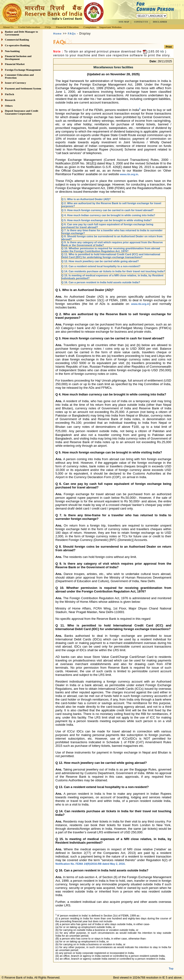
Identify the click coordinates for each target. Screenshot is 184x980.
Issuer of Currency (16, 83)
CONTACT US (141, 22)
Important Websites (111, 27)
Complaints (90, 27)
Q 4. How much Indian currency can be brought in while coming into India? (108, 215)
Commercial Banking (17, 40)
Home (57, 34)
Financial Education (67, 27)
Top (171, 968)
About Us (8, 27)
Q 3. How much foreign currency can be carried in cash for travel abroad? (107, 210)
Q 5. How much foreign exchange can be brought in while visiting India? (106, 220)
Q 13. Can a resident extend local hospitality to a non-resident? (101, 266)
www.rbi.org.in (129, 174)
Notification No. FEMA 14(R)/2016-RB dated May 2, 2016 (90, 864)
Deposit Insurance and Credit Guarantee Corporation (22, 112)
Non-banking (12, 51)
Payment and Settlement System (23, 88)
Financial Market (15, 64)
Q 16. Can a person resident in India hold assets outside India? (101, 282)
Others (9, 106)
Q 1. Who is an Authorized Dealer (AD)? (86, 199)
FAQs (48, 27)
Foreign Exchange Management (23, 70)
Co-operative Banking (17, 45)
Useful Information (29, 27)
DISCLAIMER (160, 22)
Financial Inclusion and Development (18, 58)
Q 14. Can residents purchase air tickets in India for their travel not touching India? (113, 271)
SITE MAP (124, 22)
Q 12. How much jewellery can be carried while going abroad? (100, 261)
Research (10, 100)
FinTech (10, 94)
